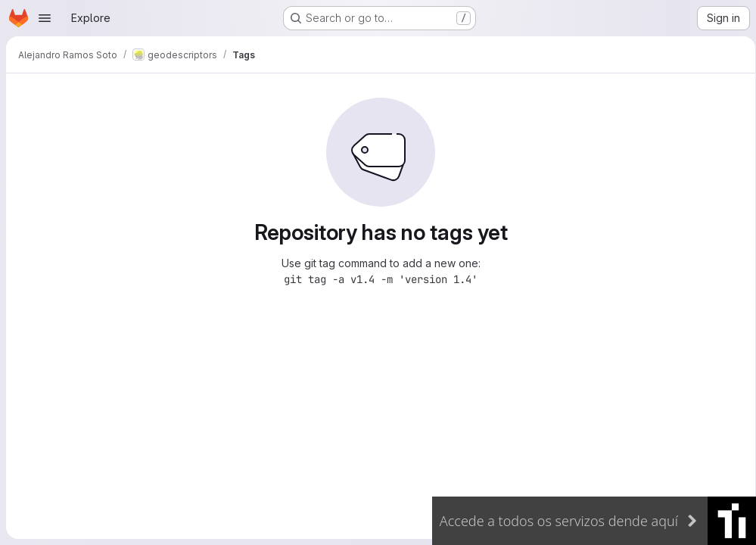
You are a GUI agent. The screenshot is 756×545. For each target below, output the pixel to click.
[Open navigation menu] (45, 18)
